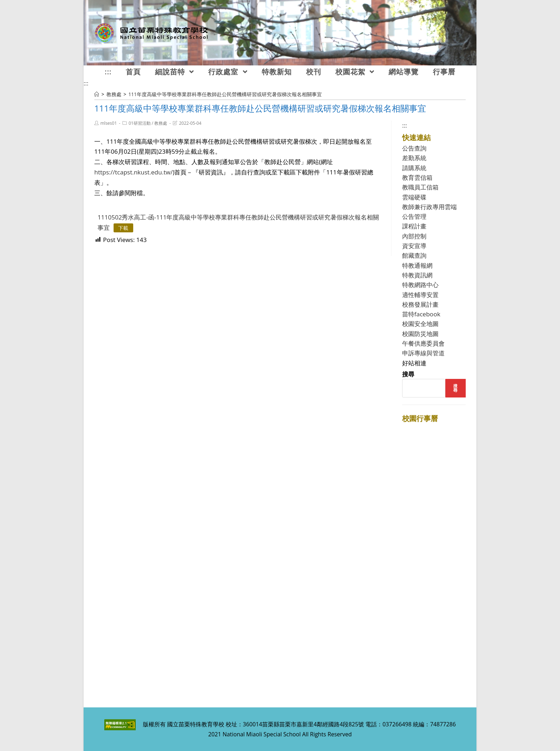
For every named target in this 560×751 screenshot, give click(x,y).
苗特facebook (421, 314)
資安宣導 (414, 246)
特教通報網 (417, 265)
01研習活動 (140, 123)
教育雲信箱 (417, 177)
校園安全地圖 (420, 324)
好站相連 (414, 363)
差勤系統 (414, 158)
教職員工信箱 (420, 187)
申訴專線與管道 (423, 353)
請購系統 (414, 168)
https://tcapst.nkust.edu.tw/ (133, 172)
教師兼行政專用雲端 (429, 207)
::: (86, 83)
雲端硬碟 (414, 197)
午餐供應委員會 (423, 343)
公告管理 (414, 216)
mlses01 (109, 123)
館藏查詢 (414, 255)
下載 (123, 228)
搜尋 (408, 374)
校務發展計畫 (420, 304)
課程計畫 (414, 226)
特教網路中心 (420, 285)
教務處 (161, 123)
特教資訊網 (417, 275)
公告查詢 (414, 148)
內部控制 (414, 236)
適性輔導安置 (420, 295)
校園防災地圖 (420, 334)
